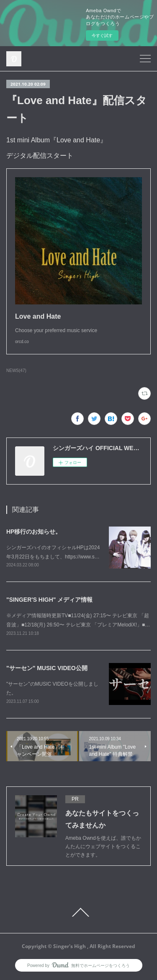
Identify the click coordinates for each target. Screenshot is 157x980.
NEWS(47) (16, 371)
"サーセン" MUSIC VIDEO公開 (47, 668)
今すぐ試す (102, 35)
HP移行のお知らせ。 (34, 532)
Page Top (78, 912)
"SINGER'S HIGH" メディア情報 (49, 600)
